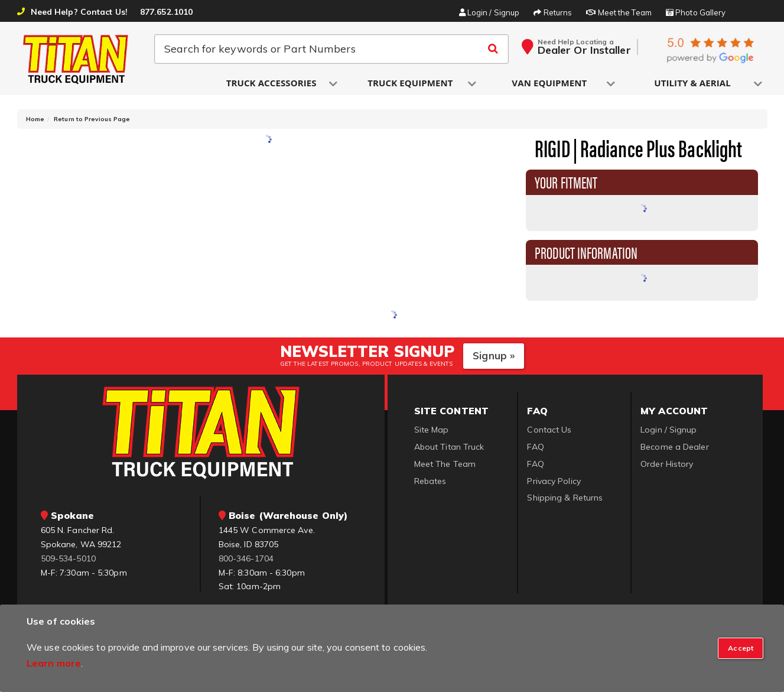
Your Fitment (566, 182)
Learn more (54, 663)
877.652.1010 (166, 12)
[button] (272, 84)
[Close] (741, 648)
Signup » (494, 356)
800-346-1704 (246, 559)
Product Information (586, 252)
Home (35, 120)
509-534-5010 (68, 559)
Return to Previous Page (92, 120)
